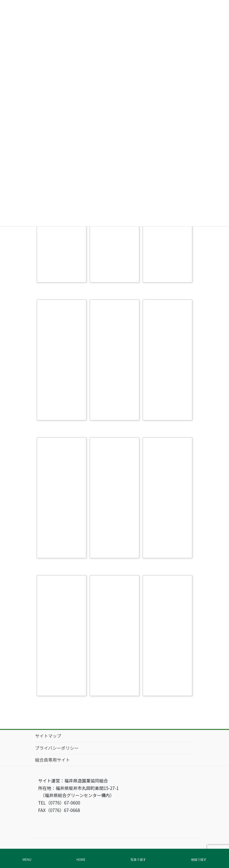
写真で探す (138, 859)
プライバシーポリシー (57, 748)
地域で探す (199, 859)
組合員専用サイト (53, 760)
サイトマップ (48, 736)
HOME (81, 859)
